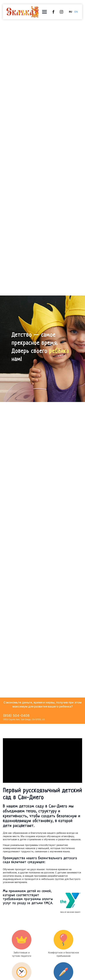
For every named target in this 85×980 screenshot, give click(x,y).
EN (76, 12)
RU (70, 12)
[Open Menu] (44, 12)
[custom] (53, 12)
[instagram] (61, 12)
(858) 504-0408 (16, 715)
